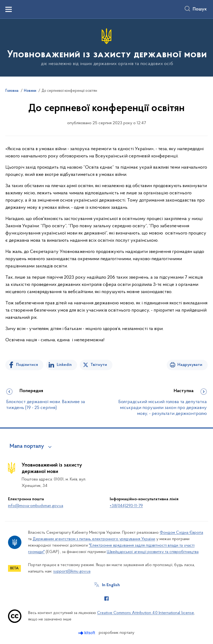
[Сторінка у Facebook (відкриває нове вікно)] (107, 598)
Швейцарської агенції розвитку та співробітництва (153, 552)
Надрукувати (190, 365)
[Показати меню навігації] (9, 9)
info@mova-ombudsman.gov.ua (36, 506)
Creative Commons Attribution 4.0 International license (146, 613)
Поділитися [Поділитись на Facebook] (27, 365)
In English (111, 585)
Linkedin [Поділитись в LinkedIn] (64, 365)
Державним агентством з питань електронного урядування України (94, 539)
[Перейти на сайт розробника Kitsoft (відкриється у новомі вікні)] (87, 633)
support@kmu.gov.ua (72, 571)
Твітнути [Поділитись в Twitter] (99, 365)
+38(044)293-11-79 (126, 506)
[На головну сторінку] (107, 47)
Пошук (200, 9)
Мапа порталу (27, 446)
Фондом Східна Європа (181, 533)
